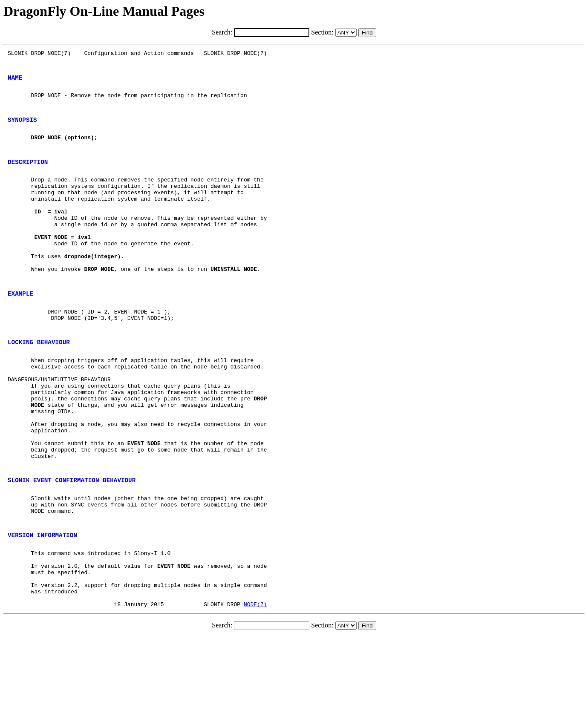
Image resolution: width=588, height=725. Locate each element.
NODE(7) (255, 692)
